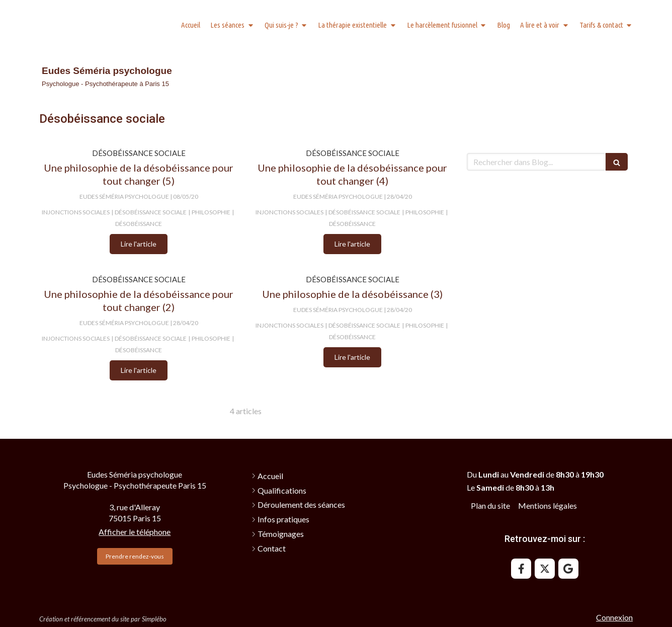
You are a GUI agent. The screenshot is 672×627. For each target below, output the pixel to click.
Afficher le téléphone (135, 532)
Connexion (614, 617)
